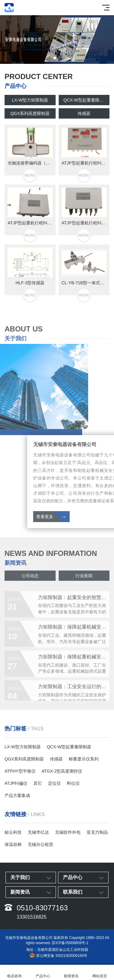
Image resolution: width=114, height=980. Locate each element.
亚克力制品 (97, 832)
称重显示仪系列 (84, 759)
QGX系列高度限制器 (30, 113)
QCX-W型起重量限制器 (86, 100)
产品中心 (43, 973)
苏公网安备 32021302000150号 (59, 955)
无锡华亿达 (38, 832)
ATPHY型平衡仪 (20, 771)
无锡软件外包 (68, 832)
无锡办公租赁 (40, 844)
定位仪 (54, 783)
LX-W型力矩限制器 (30, 100)
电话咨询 (14, 973)
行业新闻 (84, 578)
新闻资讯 (71, 973)
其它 (38, 783)
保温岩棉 (13, 844)
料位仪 (73, 783)
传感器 (84, 113)
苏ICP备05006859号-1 (70, 943)
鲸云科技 (13, 832)
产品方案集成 (17, 795)
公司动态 (30, 578)
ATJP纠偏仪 (16, 783)
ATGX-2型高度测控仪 (62, 771)
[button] (55, 58)
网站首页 (100, 973)
